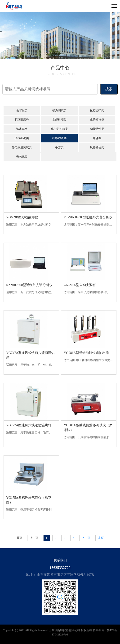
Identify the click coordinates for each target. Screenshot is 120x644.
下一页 (86, 538)
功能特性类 (97, 129)
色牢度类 (22, 110)
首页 (19, 538)
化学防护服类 (59, 129)
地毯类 (97, 138)
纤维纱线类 (59, 138)
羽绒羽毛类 (22, 138)
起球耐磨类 (22, 120)
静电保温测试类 (22, 147)
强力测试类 (59, 110)
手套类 (59, 147)
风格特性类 (97, 147)
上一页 (34, 538)
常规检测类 (59, 120)
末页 (101, 538)
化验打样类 (97, 120)
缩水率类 (22, 129)
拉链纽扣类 (97, 110)
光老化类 (22, 157)
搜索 (109, 89)
